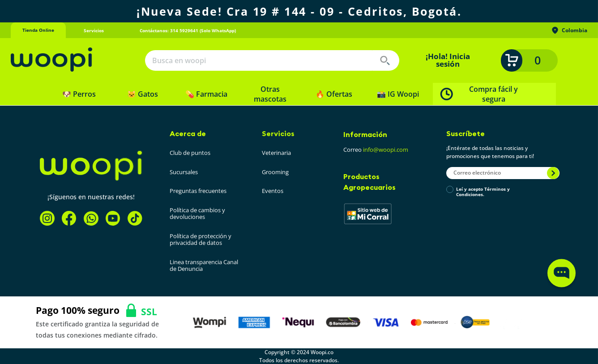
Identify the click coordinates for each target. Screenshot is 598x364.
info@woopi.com (386, 150)
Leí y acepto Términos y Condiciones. (483, 192)
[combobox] (272, 60)
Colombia (569, 30)
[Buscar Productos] (385, 60)
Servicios (278, 133)
